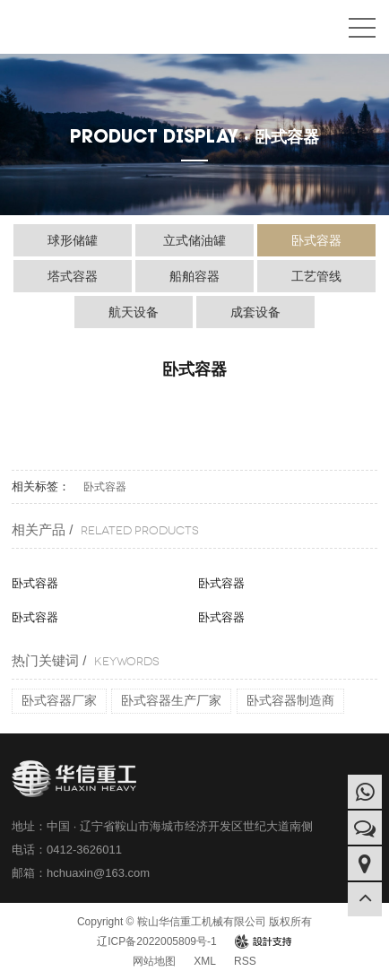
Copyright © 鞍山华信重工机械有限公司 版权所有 (194, 922)
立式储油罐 (194, 240)
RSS (245, 961)
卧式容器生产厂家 (171, 700)
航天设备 (134, 312)
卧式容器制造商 (290, 700)
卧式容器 (316, 240)
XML (205, 961)
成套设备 (255, 312)
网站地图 (154, 961)
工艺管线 (316, 276)
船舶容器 (194, 276)
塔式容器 (73, 276)
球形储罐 (73, 240)
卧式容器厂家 (59, 700)
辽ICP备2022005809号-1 (156, 941)
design (263, 941)
